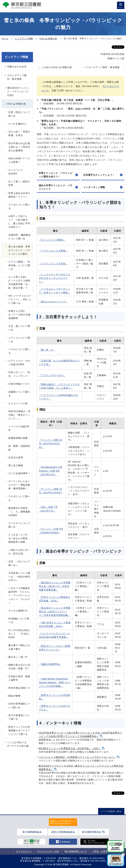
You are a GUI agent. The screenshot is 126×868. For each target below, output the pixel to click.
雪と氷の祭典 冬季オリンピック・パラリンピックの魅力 (19, 250)
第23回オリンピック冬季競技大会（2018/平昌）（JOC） (70, 748)
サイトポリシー (24, 851)
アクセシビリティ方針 (48, 851)
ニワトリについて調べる (19, 340)
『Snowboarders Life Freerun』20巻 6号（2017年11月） (51, 471)
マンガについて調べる (19, 206)
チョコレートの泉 (18, 403)
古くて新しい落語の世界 (19, 183)
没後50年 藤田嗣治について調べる (19, 237)
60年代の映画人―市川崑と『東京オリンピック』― (19, 415)
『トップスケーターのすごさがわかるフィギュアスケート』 (55, 278)
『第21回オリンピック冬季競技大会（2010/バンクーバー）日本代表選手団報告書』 (55, 612)
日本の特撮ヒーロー (19, 384)
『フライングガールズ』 (52, 375)
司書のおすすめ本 (17, 67)
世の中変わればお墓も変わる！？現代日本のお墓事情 (19, 147)
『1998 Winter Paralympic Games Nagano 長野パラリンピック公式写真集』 (55, 682)
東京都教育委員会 (92, 832)
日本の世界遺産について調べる (19, 705)
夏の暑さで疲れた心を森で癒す (19, 647)
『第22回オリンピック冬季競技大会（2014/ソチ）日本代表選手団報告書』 (55, 586)
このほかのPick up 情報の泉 (57, 67)
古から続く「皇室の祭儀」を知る (19, 133)
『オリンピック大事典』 (52, 240)
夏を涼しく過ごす (18, 657)
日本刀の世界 (16, 458)
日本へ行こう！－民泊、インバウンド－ (19, 374)
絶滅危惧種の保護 (18, 438)
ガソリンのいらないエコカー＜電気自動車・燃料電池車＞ (19, 485)
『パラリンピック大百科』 (53, 264)
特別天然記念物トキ (19, 688)
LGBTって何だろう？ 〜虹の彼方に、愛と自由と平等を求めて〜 (19, 222)
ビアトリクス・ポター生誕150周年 (19, 363)
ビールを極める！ (18, 124)
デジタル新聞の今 (18, 611)
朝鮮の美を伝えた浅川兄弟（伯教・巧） (19, 667)
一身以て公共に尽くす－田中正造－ (19, 552)
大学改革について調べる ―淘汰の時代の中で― (19, 577)
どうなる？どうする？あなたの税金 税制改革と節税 (19, 538)
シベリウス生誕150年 (19, 428)
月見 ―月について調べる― (19, 563)
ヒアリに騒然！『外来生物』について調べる (19, 265)
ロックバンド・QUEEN (17, 172)
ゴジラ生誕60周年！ (19, 473)
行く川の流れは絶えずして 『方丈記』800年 (20, 634)
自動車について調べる (19, 394)
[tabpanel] (63, 822)
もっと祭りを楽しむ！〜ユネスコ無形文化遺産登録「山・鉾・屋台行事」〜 (19, 282)
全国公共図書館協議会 (63, 832)
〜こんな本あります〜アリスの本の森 (18, 744)
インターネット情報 (94, 187)
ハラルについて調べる (19, 351)
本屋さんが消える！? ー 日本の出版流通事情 (19, 315)
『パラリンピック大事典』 (53, 251)
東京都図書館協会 (32, 832)
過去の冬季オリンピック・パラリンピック (56, 187)
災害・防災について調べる (19, 114)
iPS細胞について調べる (19, 620)
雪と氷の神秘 (16, 465)
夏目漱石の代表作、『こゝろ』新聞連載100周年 (19, 512)
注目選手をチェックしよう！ (99, 175)
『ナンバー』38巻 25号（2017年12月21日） (50, 444)
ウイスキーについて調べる (19, 525)
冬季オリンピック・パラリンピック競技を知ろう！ (56, 175)
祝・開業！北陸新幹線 (19, 448)
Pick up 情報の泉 (17, 104)
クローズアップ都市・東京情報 (103, 67)
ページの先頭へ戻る (111, 811)
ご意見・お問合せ (101, 851)
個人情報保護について (76, 851)
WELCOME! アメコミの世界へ (19, 160)
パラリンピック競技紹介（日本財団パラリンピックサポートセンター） (77, 757)
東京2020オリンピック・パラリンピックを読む (18, 91)
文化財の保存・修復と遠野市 (19, 678)
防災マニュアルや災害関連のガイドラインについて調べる (19, 730)
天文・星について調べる (19, 328)
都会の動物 (14, 696)
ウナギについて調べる (19, 498)
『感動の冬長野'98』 (50, 664)
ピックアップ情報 (17, 57)
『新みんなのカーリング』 (53, 302)
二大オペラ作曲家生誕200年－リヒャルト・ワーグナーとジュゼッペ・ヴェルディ (19, 595)
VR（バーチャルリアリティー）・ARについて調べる (20, 299)
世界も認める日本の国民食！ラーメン (19, 195)
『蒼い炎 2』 (47, 350)
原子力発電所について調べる (19, 717)
